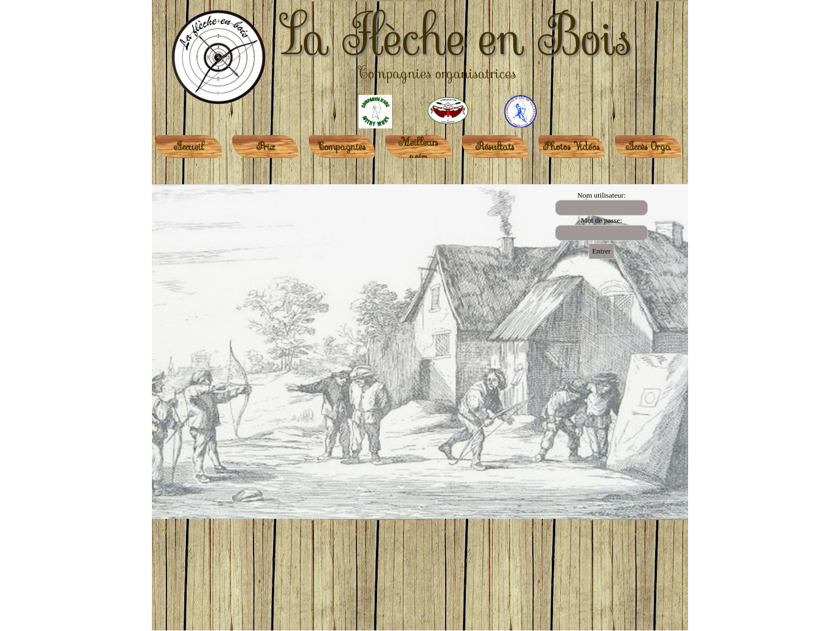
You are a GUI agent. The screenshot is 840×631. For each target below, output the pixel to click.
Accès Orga (648, 147)
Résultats (495, 147)
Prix (266, 147)
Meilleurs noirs (418, 150)
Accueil (189, 147)
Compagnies (342, 147)
